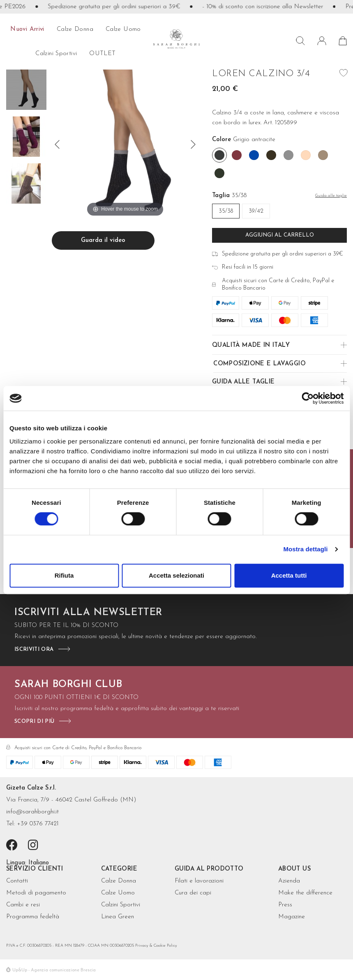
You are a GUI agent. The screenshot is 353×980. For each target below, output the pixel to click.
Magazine (292, 917)
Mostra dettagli (305, 549)
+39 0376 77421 (38, 824)
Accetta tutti (289, 575)
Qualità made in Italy (251, 345)
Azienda (289, 881)
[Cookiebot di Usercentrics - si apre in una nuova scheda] (308, 398)
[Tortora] (323, 155)
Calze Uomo (118, 893)
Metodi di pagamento (36, 893)
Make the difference (305, 893)
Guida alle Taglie (243, 382)
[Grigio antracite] (219, 155)
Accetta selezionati (176, 575)
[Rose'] (306, 155)
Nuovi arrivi (27, 29)
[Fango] (271, 155)
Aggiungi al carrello (280, 235)
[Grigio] (288, 155)
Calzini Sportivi (121, 905)
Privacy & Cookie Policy (156, 946)
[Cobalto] (254, 155)
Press (285, 905)
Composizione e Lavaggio (260, 364)
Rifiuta (64, 575)
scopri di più (34, 721)
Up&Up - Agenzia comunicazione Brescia (54, 970)
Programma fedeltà (33, 917)
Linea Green (118, 917)
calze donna (75, 29)
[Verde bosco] (219, 173)
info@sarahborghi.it (32, 812)
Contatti (17, 881)
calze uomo (123, 29)
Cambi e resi (23, 905)
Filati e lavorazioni (199, 881)
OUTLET (102, 54)
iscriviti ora (34, 649)
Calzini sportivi (56, 54)
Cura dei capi (193, 893)
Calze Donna (119, 881)
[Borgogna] (237, 155)
